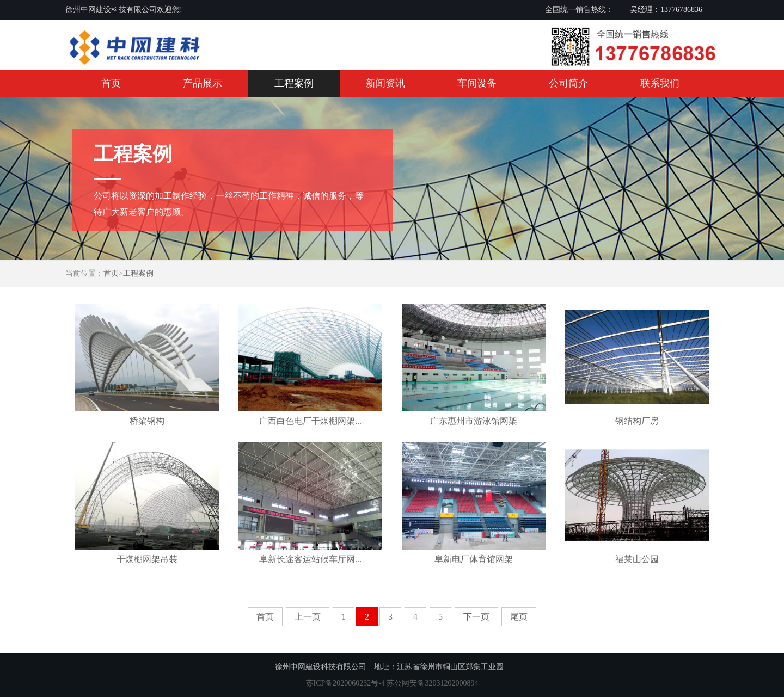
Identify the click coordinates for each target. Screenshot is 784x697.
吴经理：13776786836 (666, 10)
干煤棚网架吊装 (147, 559)
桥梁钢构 (147, 421)
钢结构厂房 (637, 421)
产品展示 (203, 83)
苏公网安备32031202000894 (432, 683)
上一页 (308, 617)
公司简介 (568, 83)
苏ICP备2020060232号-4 (345, 683)
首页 (111, 83)
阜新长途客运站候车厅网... (310, 559)
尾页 (519, 617)
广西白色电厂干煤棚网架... (310, 421)
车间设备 (477, 83)
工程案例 (294, 83)
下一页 (476, 617)
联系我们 (660, 83)
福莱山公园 (637, 559)
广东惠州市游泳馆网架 (474, 421)
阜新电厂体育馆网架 (474, 559)
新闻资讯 (385, 83)
